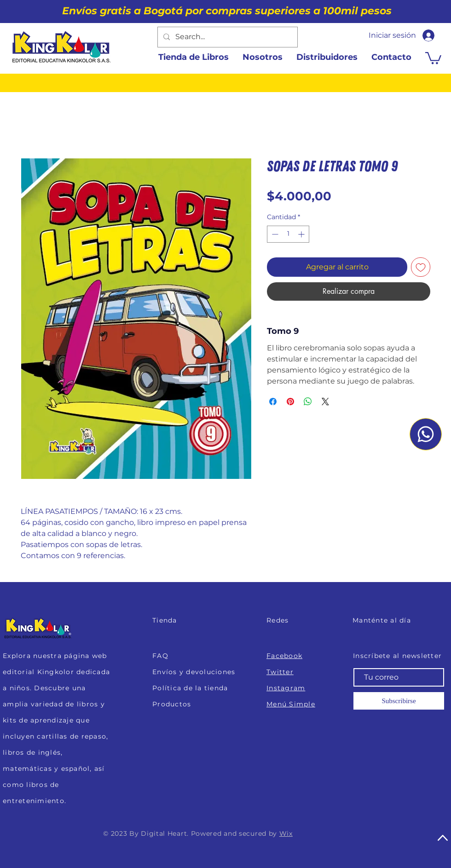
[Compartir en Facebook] (273, 402)
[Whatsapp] (426, 434)
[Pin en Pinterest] (290, 402)
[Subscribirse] (399, 701)
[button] (433, 57)
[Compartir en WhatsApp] (308, 402)
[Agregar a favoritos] (421, 267)
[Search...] (227, 37)
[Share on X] (325, 402)
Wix (286, 833)
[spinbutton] (288, 234)
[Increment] (302, 234)
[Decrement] (274, 234)
